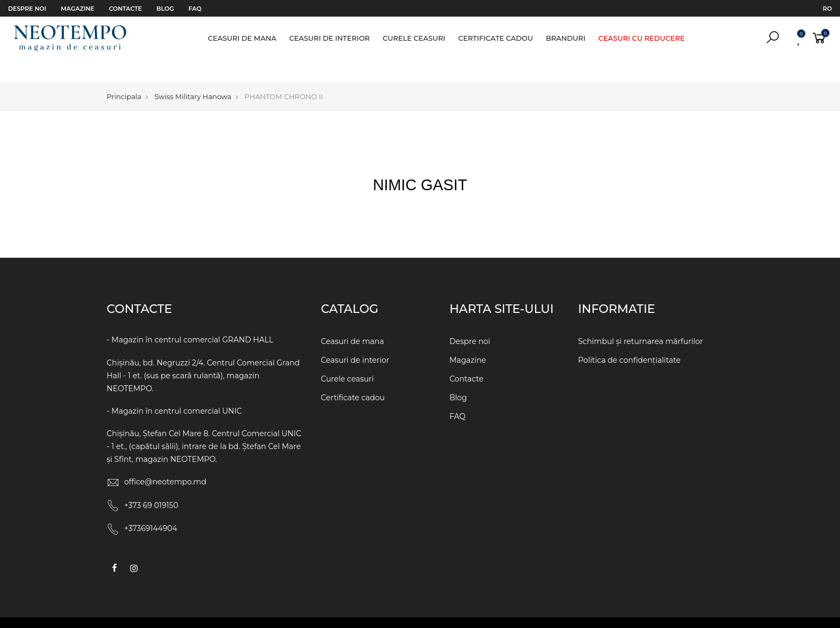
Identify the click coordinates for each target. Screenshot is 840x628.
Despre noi (27, 9)
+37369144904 (151, 506)
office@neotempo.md (166, 460)
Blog (165, 9)
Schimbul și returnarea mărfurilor (640, 319)
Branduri (566, 38)
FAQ (195, 9)
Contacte (125, 9)
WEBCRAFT (517, 611)
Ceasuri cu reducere (642, 38)
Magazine (78, 9)
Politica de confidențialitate (629, 338)
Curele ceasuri (414, 38)
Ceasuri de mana (242, 38)
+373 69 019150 (151, 483)
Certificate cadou (496, 38)
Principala (124, 74)
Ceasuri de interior (330, 38)
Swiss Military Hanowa (193, 74)
